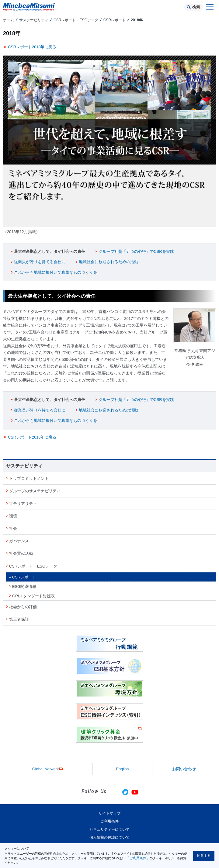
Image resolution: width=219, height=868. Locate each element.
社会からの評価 (23, 607)
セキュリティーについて (109, 829)
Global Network (48, 769)
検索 (196, 7)
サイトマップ (109, 813)
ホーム (9, 20)
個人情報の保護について (109, 837)
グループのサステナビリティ (35, 491)
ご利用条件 (109, 821)
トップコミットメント (29, 478)
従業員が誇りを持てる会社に (40, 262)
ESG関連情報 (24, 587)
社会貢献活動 (21, 553)
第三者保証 (19, 619)
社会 (13, 529)
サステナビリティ (34, 20)
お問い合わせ (184, 769)
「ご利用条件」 (138, 858)
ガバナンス (19, 541)
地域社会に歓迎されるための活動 (108, 262)
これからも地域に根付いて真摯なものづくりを (56, 272)
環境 (13, 516)
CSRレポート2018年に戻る (32, 47)
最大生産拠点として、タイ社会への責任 (50, 251)
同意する (204, 856)
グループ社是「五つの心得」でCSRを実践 (136, 251)
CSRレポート (115, 20)
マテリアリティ (23, 504)
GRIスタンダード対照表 (33, 596)
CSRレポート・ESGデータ (76, 20)
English (123, 769)
